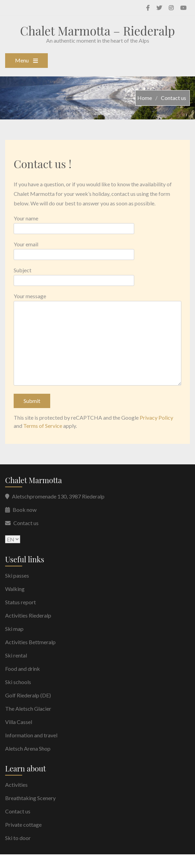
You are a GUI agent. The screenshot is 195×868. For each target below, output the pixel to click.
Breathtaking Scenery (30, 798)
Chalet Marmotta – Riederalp (97, 31)
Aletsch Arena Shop (28, 748)
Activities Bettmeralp (30, 642)
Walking (15, 589)
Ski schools (18, 682)
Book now (25, 510)
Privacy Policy (156, 417)
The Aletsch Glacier (28, 708)
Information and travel (31, 735)
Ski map (14, 629)
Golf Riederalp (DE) (28, 695)
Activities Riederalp (28, 615)
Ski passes (17, 575)
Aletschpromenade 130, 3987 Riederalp (58, 496)
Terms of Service (43, 426)
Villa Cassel (19, 722)
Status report (20, 602)
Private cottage (23, 824)
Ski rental (16, 655)
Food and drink (23, 669)
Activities (16, 785)
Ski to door (18, 838)
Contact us (26, 523)
